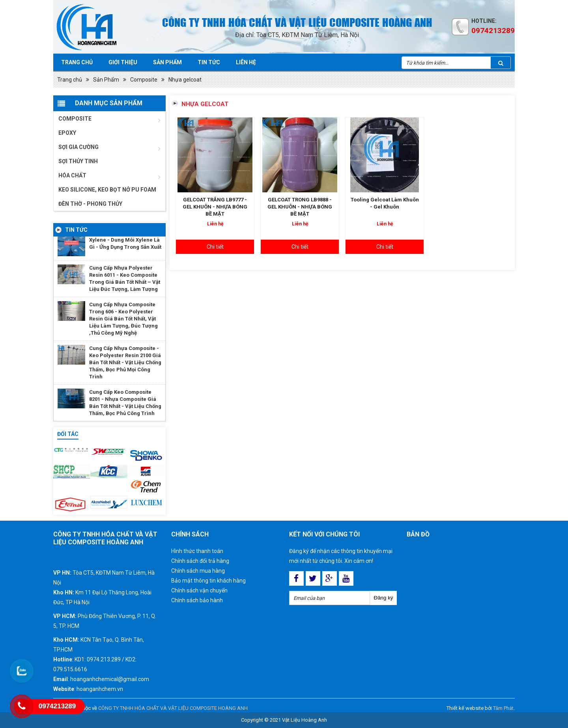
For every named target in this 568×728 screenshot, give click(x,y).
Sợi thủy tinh (78, 161)
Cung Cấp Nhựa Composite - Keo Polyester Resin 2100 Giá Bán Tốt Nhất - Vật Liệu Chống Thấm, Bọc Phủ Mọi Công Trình (125, 362)
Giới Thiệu (123, 62)
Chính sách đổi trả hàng (200, 561)
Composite (144, 80)
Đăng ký (384, 598)
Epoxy (67, 133)
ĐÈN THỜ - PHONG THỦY (90, 204)
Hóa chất (72, 175)
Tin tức (209, 62)
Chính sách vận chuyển (199, 590)
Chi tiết (215, 247)
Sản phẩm (167, 62)
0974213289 (493, 31)
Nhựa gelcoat (185, 80)
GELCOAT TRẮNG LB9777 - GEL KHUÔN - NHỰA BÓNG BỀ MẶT (215, 207)
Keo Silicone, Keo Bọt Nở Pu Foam (107, 190)
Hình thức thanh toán (197, 551)
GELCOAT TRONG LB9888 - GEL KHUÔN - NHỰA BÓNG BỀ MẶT (300, 207)
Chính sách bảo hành (197, 600)
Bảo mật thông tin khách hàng (208, 581)
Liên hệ (246, 62)
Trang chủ (77, 62)
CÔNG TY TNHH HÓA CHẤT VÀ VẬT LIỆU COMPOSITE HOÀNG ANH (173, 708)
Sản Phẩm (106, 80)
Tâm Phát (503, 708)
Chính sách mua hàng (198, 571)
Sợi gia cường (78, 147)
